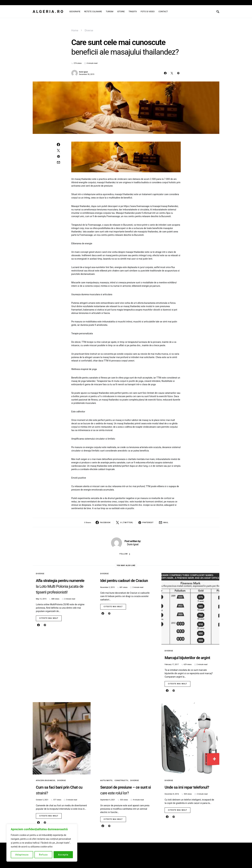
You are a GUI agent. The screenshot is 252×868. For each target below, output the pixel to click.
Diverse (89, 30)
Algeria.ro (48, 12)
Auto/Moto (106, 780)
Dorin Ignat (83, 72)
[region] (42, 843)
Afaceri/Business (46, 780)
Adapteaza (22, 855)
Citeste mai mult (49, 618)
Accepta (63, 855)
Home (75, 30)
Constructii (121, 780)
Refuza (43, 855)
